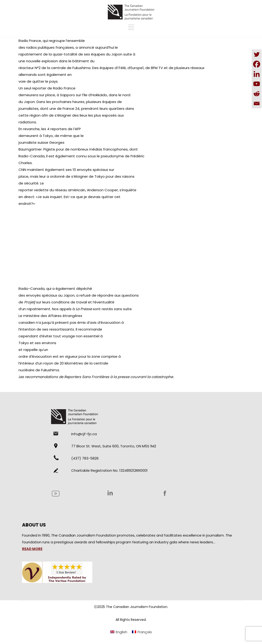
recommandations (41, 377)
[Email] (257, 103)
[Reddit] (257, 94)
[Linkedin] (257, 74)
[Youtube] (257, 84)
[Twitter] (257, 54)
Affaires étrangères (65, 316)
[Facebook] (257, 64)
